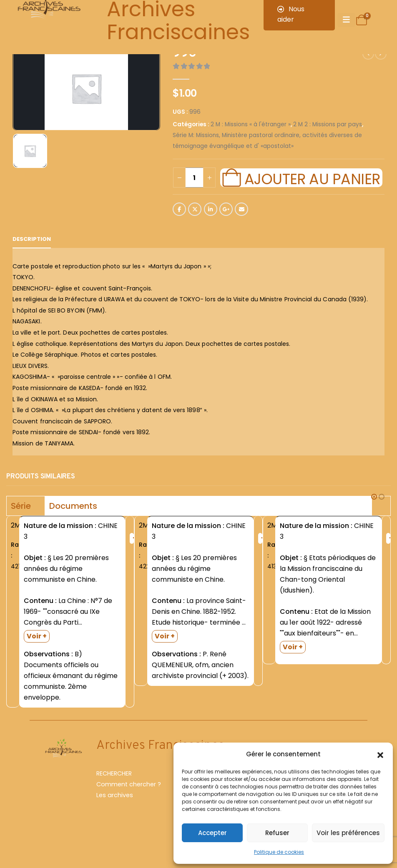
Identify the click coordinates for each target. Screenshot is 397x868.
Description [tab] (32, 239)
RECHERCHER (114, 773)
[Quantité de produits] (194, 178)
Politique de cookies (279, 852)
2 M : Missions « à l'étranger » (251, 124)
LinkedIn (211, 209)
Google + (226, 209)
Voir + (37, 636)
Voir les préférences (348, 833)
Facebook (179, 209)
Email (241, 209)
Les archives (115, 795)
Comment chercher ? (129, 784)
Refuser (277, 833)
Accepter (212, 833)
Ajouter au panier (312, 178)
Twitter (195, 209)
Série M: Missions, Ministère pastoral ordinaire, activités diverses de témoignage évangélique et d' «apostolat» (267, 141)
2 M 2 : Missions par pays (328, 124)
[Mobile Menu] (346, 20)
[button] (380, 754)
